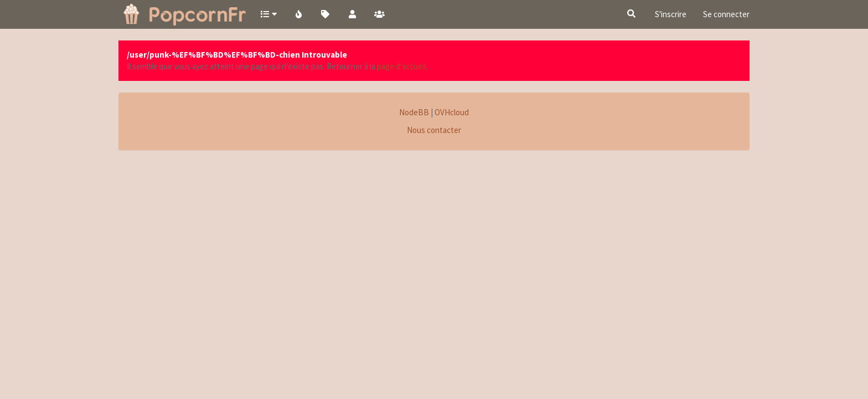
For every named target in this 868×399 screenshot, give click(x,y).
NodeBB (414, 112)
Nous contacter (434, 130)
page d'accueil (401, 66)
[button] (268, 14)
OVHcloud (452, 112)
